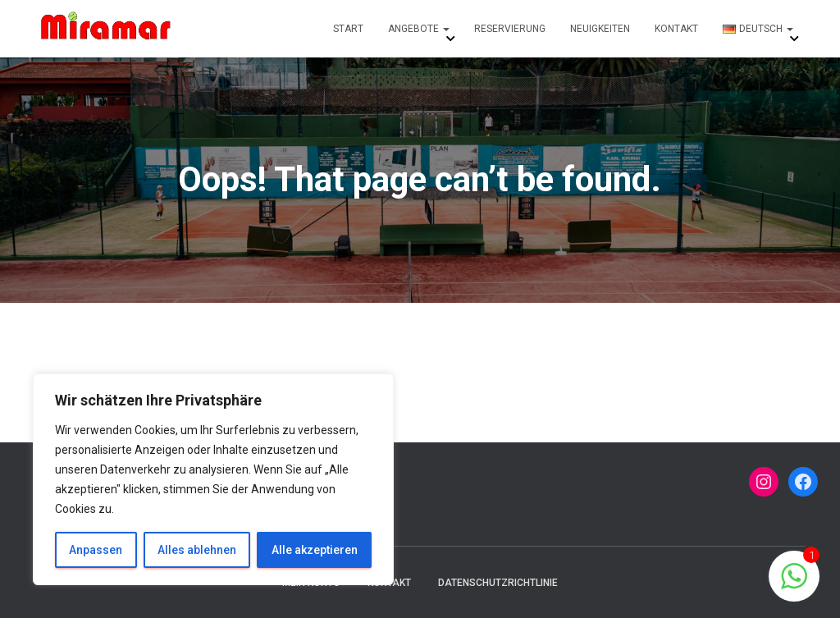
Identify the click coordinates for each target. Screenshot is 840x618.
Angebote (419, 29)
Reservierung (510, 29)
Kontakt (676, 29)
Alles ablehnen (197, 550)
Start (348, 29)
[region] (213, 479)
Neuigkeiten (600, 29)
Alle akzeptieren (315, 550)
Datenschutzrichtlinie (498, 583)
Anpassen (96, 550)
